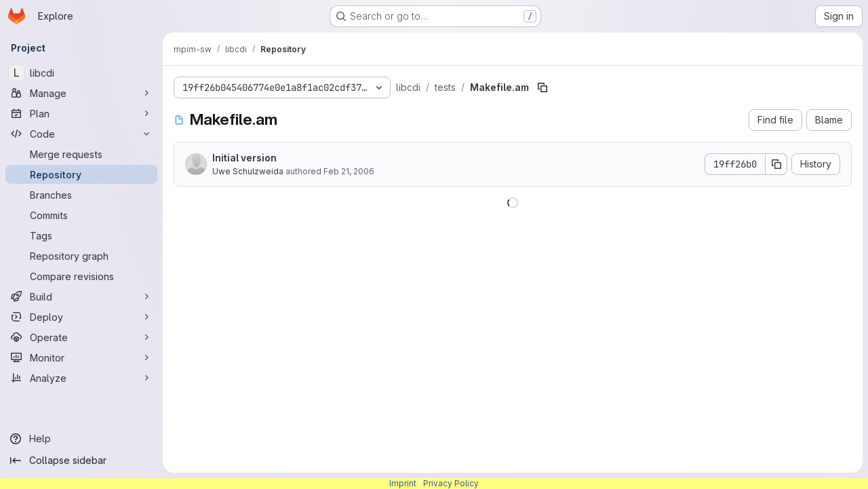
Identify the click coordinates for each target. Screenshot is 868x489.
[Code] (81, 134)
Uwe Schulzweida (248, 171)
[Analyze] (81, 378)
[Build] (81, 296)
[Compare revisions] (81, 276)
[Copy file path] (542, 87)
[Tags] (81, 235)
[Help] (81, 439)
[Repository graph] (81, 256)
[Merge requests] (81, 154)
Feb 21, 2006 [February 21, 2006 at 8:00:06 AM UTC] (349, 171)
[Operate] (81, 337)
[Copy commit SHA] (776, 164)
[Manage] (81, 93)
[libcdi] (81, 73)
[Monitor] (81, 357)
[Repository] (81, 174)
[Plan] (81, 113)
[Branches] (81, 195)
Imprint (403, 483)
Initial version (244, 158)
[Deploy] (81, 317)
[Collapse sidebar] (81, 461)
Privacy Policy (451, 483)
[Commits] (81, 215)
